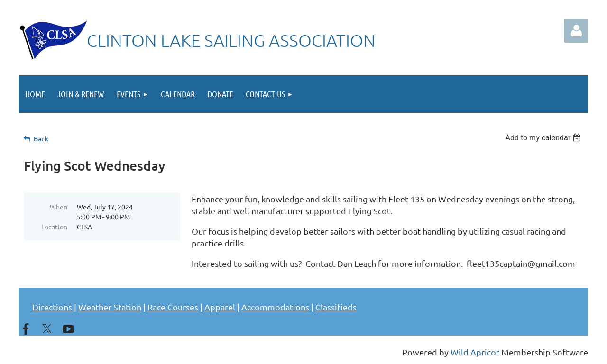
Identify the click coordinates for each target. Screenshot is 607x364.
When (59, 207)
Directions (52, 307)
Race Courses (173, 307)
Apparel (220, 307)
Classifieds (336, 307)
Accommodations (275, 307)
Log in (576, 31)
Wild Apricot (475, 352)
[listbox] (544, 138)
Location (54, 227)
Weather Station (110, 307)
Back (41, 139)
